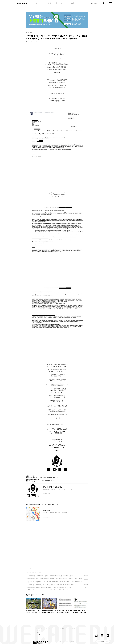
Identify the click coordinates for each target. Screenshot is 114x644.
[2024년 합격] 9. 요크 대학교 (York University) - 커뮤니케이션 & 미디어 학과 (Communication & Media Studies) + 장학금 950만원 (50, 575)
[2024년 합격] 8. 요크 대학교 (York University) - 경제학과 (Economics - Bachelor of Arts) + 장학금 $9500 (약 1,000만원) (48, 577)
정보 (38, 633)
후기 (33, 573)
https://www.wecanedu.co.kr (37, 476)
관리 (2, 643)
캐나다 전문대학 (71, 3)
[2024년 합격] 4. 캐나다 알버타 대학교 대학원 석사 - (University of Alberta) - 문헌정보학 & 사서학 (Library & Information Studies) (50, 584)
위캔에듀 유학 (36, 3)
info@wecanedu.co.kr (63, 643)
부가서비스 (83, 3)
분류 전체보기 (36, 627)
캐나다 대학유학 (60, 3)
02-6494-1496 (71, 643)
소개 (38, 631)
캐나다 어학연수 (48, 3)
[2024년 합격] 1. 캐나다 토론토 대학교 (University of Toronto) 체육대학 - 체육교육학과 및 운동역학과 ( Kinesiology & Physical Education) (52, 589)
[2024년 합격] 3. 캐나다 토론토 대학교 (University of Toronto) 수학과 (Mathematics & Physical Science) (45, 586)
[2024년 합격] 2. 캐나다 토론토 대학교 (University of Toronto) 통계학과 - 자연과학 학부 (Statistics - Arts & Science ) (47, 587)
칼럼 (38, 636)
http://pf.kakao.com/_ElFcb (38, 481)
